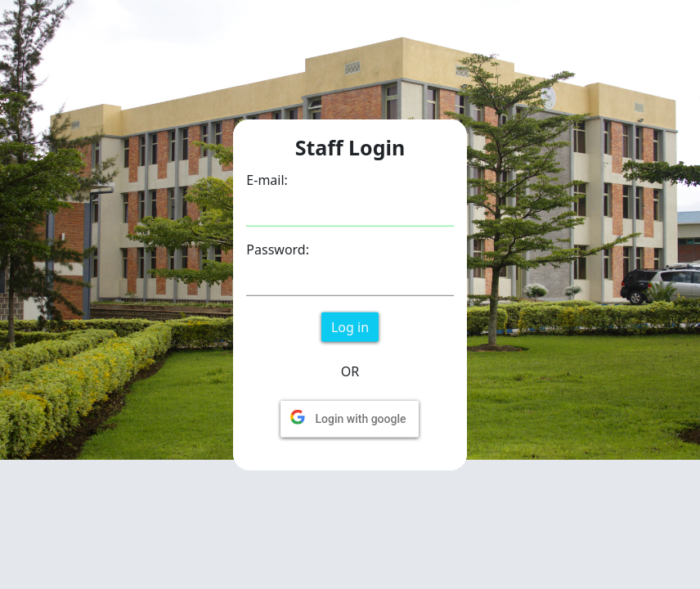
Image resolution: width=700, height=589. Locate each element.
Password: (278, 249)
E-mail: (267, 179)
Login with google (360, 418)
